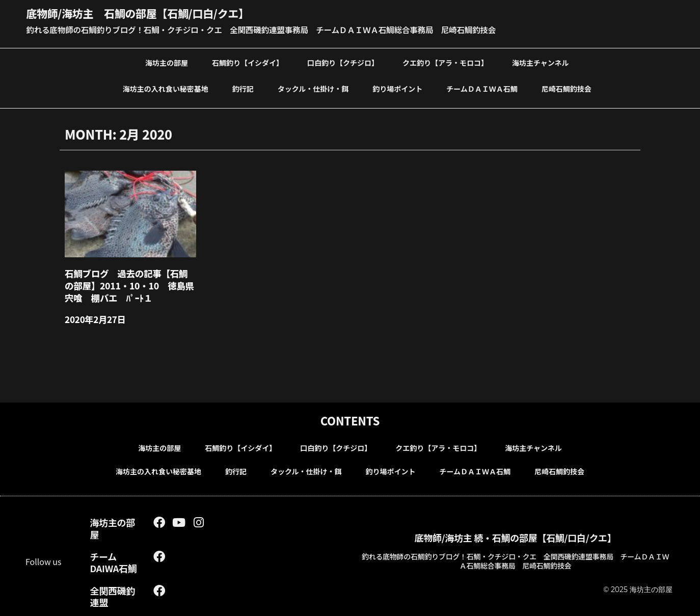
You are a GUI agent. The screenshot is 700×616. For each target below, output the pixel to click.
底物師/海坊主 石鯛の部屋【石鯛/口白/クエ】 (143, 13)
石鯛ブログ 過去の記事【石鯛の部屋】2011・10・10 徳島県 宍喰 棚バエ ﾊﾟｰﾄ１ (129, 284)
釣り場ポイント (397, 88)
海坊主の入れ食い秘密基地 (166, 88)
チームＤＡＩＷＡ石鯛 (482, 88)
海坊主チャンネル (541, 62)
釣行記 (243, 88)
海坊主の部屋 (167, 62)
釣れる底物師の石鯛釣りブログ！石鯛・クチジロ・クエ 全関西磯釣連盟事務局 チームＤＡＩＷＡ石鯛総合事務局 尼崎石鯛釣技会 (266, 29)
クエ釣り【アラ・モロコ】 (445, 62)
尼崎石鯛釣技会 (567, 88)
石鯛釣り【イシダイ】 (248, 62)
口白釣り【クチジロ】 (343, 62)
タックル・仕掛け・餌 (313, 88)
